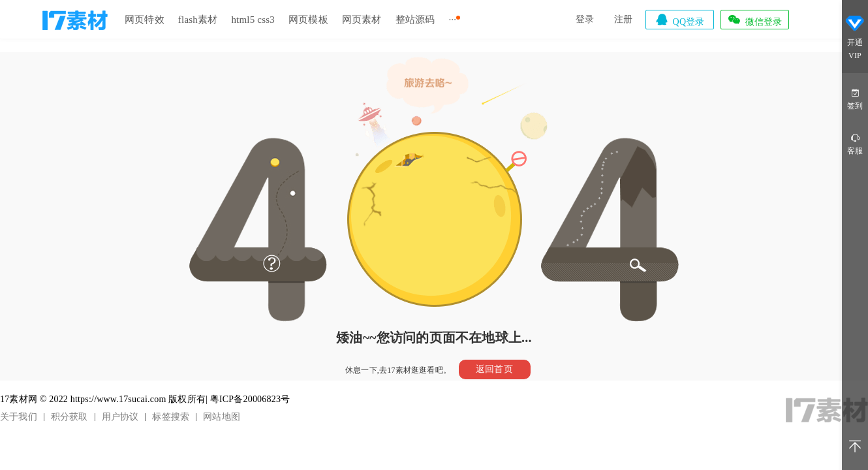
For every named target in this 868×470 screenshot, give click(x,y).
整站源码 (415, 20)
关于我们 (19, 417)
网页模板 (308, 20)
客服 (855, 143)
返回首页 (494, 369)
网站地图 (222, 417)
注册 (623, 19)
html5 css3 (253, 20)
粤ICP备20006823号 (250, 399)
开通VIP (855, 38)
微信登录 (754, 20)
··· (452, 20)
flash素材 (198, 20)
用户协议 (120, 417)
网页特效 (145, 20)
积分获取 (70, 417)
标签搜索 (171, 417)
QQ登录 (679, 20)
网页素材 (362, 20)
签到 (855, 98)
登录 (585, 19)
